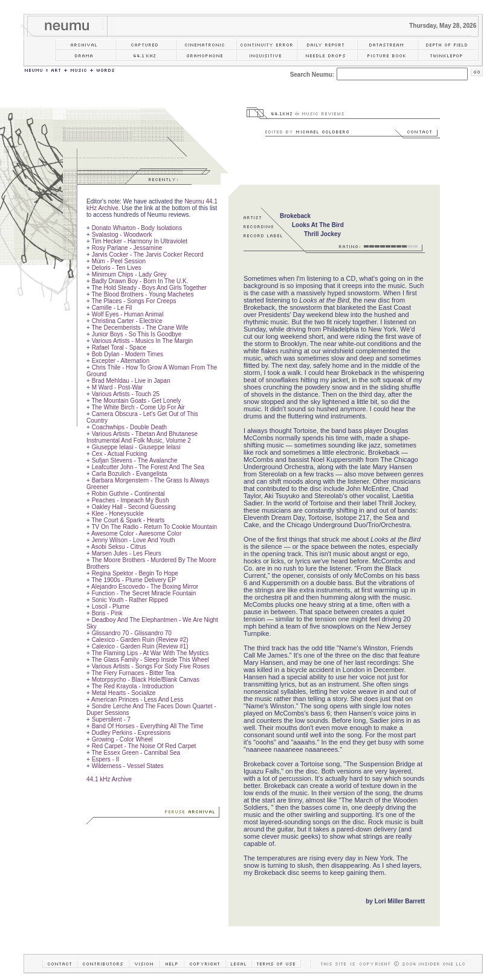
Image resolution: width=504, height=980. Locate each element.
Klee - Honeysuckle (118, 514)
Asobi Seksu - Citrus (119, 547)
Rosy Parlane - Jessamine (127, 248)
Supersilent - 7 (111, 719)
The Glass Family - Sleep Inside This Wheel (150, 660)
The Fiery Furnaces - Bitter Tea (133, 673)
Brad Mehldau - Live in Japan (131, 381)
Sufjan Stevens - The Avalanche (135, 460)
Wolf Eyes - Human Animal (128, 314)
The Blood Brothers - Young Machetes (142, 294)
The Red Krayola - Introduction (132, 686)
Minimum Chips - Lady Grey (129, 274)
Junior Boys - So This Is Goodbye (137, 334)
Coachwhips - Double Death (130, 427)
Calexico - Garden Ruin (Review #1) (140, 646)
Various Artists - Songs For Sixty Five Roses (151, 666)
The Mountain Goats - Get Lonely (136, 401)
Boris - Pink (107, 613)
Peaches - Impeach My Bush (131, 500)
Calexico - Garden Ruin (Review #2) (140, 640)
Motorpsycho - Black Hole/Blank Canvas (146, 680)
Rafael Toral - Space (119, 347)
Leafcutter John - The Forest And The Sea (148, 467)
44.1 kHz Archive (109, 779)
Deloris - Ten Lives (117, 268)
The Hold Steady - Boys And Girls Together (149, 288)
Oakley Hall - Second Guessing (134, 507)
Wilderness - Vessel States (128, 766)
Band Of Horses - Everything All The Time (148, 726)
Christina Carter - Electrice (127, 321)
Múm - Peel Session (119, 261)
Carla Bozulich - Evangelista (130, 474)
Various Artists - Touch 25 (126, 394)
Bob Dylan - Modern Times (128, 354)
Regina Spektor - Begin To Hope (135, 573)
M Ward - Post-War (118, 387)
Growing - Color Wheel (122, 739)
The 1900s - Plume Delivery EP (134, 580)
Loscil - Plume (111, 607)
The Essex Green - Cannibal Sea (136, 753)
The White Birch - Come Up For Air (138, 407)
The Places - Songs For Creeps (134, 301)
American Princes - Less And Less (137, 700)
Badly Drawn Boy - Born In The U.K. (140, 281)
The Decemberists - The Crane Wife (140, 328)
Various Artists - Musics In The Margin (142, 341)
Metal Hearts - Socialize (124, 693)
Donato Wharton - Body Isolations (137, 228)
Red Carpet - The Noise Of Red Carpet (144, 746)
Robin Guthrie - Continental (128, 494)
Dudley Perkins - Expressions (131, 733)
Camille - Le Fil (112, 308)
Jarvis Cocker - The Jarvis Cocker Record (148, 255)
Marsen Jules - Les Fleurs (127, 553)
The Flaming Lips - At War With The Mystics (150, 653)
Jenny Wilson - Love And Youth (134, 540)
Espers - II (106, 759)
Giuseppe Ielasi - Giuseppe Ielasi (136, 447)
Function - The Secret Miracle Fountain (144, 593)
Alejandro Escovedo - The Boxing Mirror (145, 587)
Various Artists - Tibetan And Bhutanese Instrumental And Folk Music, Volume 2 (142, 437)
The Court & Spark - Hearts (128, 520)
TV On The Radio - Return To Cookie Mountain (154, 527)
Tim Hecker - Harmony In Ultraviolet (139, 241)
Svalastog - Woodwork (122, 235)
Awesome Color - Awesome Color (136, 533)
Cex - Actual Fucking (120, 454)
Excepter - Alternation (121, 361)
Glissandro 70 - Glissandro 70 (132, 633)
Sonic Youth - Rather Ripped (130, 600)
